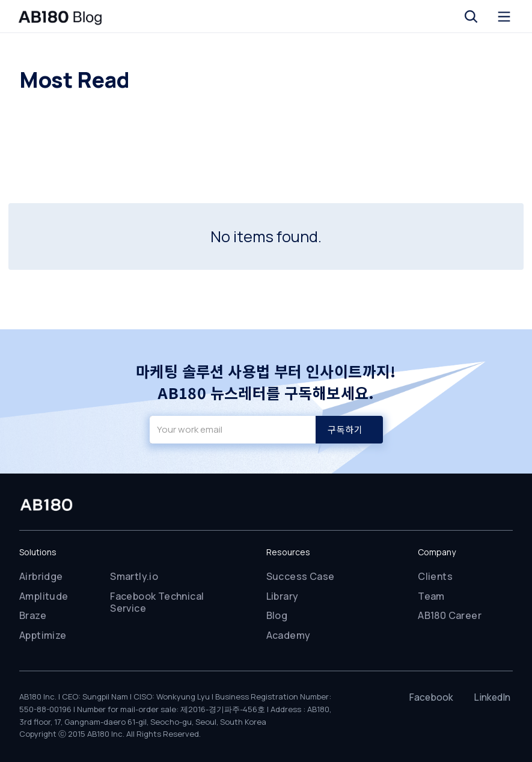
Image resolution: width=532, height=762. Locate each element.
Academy (289, 635)
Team (431, 596)
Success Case (301, 576)
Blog (277, 615)
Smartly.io (134, 576)
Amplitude (44, 596)
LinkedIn (492, 697)
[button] (471, 17)
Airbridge (41, 576)
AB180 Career (450, 615)
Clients (435, 576)
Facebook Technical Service (157, 602)
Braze (33, 615)
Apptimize (43, 635)
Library (283, 596)
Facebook (431, 697)
